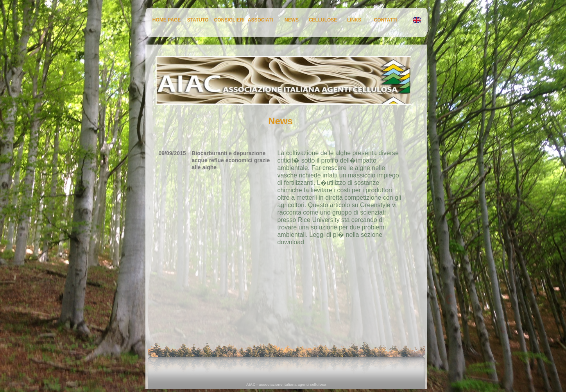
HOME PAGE (167, 20)
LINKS (354, 20)
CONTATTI (386, 20)
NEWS (292, 20)
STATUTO (198, 20)
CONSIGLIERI (229, 20)
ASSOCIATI (260, 20)
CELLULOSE (323, 20)
